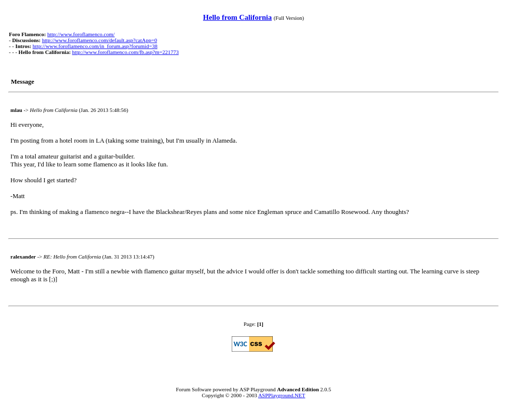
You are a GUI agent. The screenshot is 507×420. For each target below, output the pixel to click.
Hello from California (237, 17)
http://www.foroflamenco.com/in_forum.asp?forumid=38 (95, 46)
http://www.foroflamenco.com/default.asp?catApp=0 (100, 40)
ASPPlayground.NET (281, 395)
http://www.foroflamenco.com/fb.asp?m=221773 (126, 52)
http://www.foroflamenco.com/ (81, 34)
